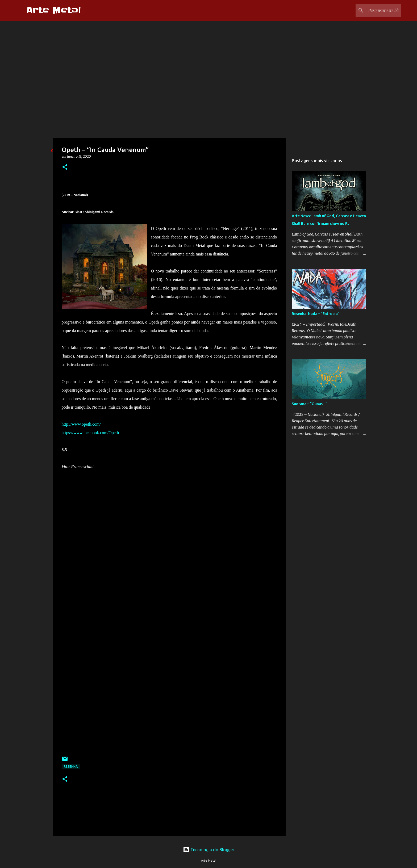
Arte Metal (54, 10)
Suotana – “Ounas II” (310, 404)
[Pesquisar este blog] (373, 10)
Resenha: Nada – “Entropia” (316, 314)
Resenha (71, 767)
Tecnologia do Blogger (209, 850)
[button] (65, 167)
